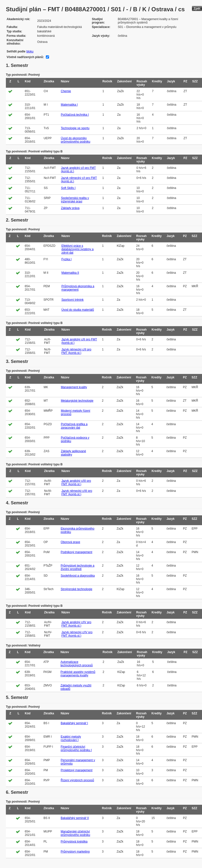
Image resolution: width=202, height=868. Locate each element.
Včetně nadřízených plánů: (25, 57)
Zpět (197, 8)
